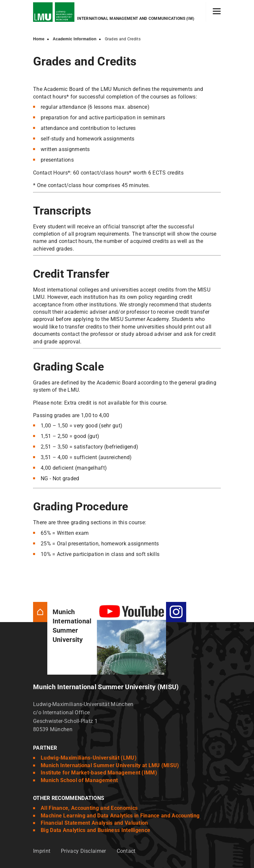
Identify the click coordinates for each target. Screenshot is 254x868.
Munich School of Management (79, 780)
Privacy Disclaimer (83, 851)
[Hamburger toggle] (217, 12)
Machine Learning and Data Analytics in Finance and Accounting (120, 816)
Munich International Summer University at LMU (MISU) (110, 765)
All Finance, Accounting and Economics (89, 808)
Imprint (42, 851)
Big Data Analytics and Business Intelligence (95, 830)
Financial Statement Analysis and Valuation (94, 823)
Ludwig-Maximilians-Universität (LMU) (89, 758)
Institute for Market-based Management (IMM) (99, 773)
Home (39, 39)
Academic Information (75, 39)
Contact (126, 851)
